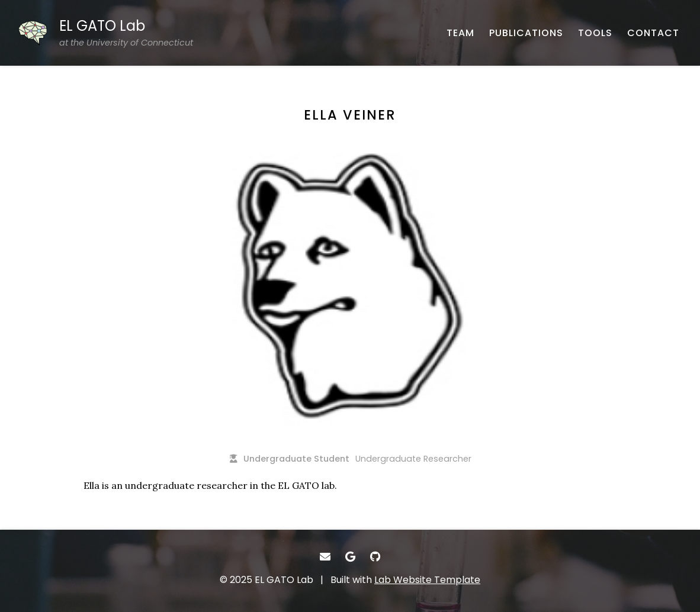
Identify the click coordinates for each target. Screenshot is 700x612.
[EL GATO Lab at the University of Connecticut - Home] (105, 33)
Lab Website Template (427, 580)
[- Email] (325, 557)
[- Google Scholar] (350, 557)
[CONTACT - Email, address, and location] (653, 33)
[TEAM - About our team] (460, 33)
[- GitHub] (375, 557)
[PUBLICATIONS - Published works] (526, 33)
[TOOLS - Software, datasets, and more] (595, 33)
